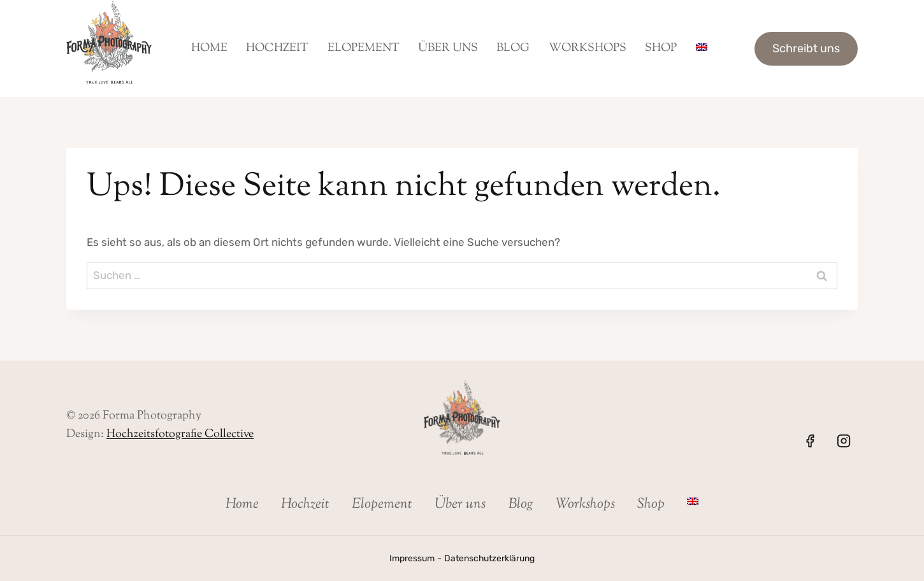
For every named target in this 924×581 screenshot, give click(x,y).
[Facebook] (810, 441)
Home (209, 48)
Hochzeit (277, 48)
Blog (513, 48)
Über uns (448, 48)
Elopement (364, 48)
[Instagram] (844, 441)
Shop (661, 48)
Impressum (409, 558)
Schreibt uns (806, 48)
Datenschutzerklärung (491, 558)
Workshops (588, 48)
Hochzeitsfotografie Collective (180, 434)
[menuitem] (701, 48)
